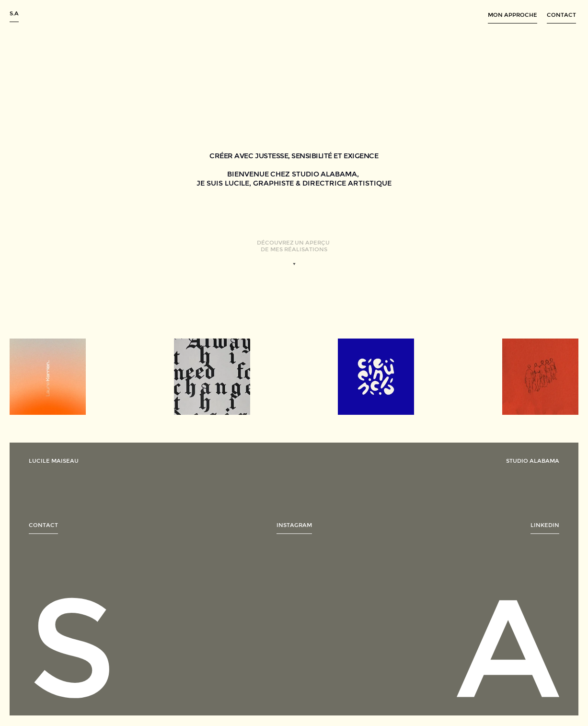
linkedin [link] (545, 527)
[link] (48, 377)
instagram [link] (294, 527)
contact (561, 15)
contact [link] (43, 527)
